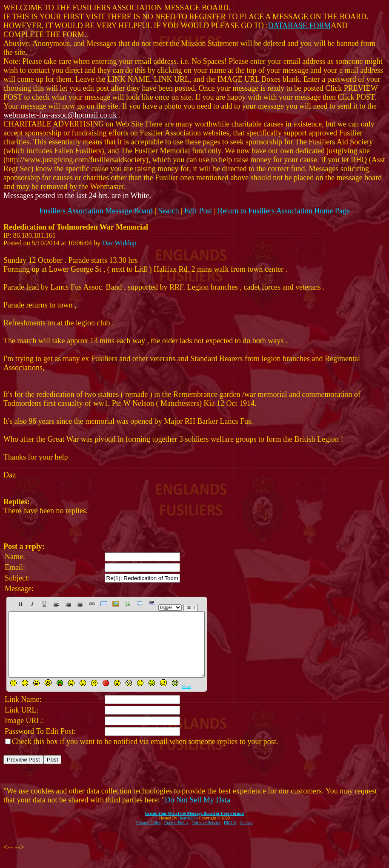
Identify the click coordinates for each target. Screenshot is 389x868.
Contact (246, 835)
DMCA (230, 835)
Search (168, 211)
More (186, 699)
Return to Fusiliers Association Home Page (283, 211)
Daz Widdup (119, 243)
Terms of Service (206, 835)
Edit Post (198, 211)
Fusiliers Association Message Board (96, 211)
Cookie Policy (176, 835)
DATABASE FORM (300, 26)
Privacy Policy (149, 835)
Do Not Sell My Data (197, 813)
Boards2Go (188, 831)
